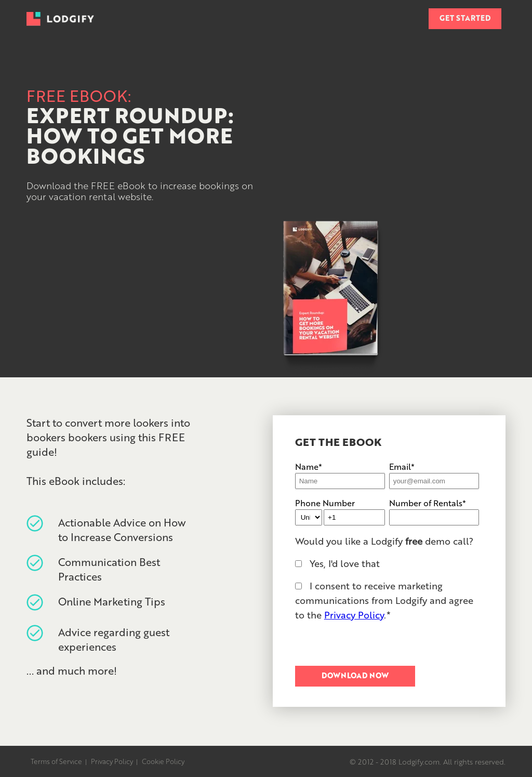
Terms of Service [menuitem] (56, 761)
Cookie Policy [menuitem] (163, 761)
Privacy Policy (354, 614)
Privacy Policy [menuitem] (112, 761)
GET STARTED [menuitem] (465, 18)
